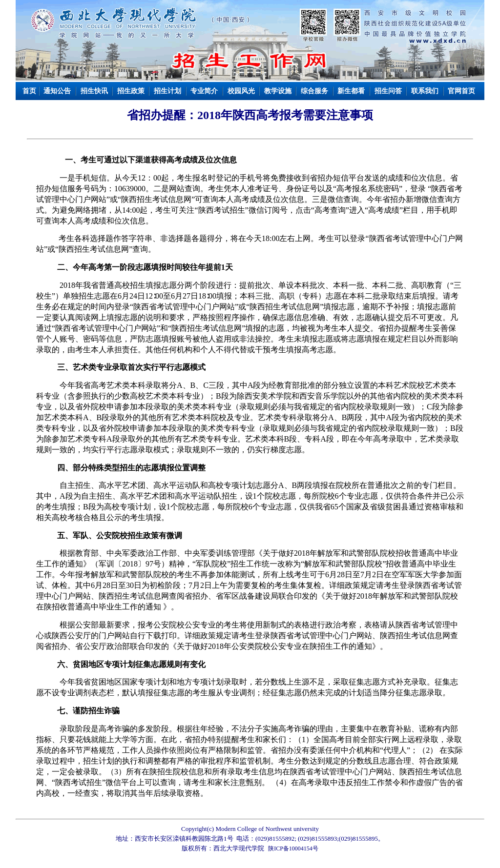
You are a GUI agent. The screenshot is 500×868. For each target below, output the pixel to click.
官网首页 (461, 91)
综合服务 (314, 91)
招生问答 (388, 91)
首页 (29, 91)
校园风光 (241, 91)
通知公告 (57, 91)
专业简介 (204, 91)
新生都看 (351, 91)
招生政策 (131, 91)
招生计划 (167, 91)
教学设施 (278, 91)
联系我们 (425, 91)
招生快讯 (94, 91)
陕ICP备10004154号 (293, 848)
